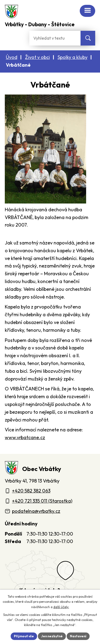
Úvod (12, 57)
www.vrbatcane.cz (25, 437)
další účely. (61, 607)
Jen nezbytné (52, 636)
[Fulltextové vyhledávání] (55, 38)
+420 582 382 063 (31, 491)
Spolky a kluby (73, 57)
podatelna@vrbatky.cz (36, 511)
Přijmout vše (24, 636)
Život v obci (37, 57)
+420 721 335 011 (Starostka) (42, 501)
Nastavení (78, 636)
